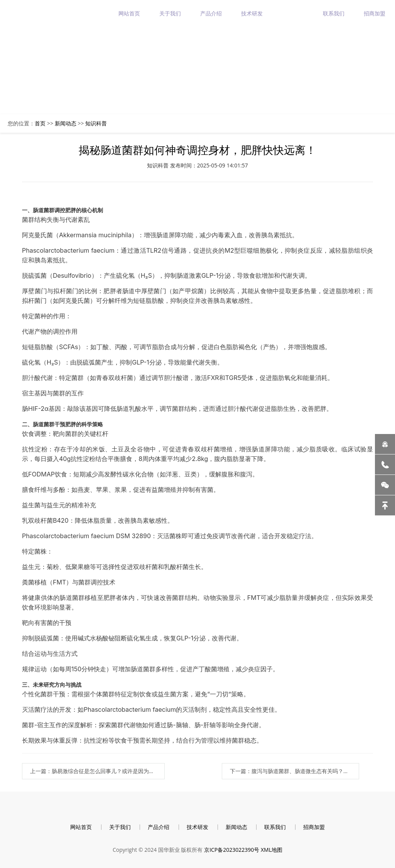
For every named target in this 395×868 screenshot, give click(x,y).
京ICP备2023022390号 (232, 850)
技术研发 (252, 13)
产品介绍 (211, 13)
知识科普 (96, 123)
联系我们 (334, 13)
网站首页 (129, 13)
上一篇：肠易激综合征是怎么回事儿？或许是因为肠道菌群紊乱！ (97, 771)
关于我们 (170, 13)
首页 (40, 123)
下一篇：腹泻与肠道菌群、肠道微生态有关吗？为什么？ (295, 771)
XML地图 (272, 850)
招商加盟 (375, 13)
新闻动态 (293, 13)
